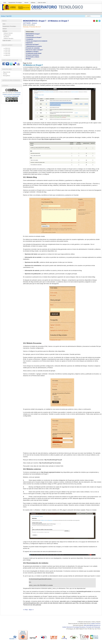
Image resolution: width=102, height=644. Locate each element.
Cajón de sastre (42, 2)
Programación (7, 35)
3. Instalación (29, 39)
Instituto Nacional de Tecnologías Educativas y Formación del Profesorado (81, 627)
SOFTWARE (27, 23)
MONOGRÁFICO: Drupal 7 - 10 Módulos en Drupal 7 (46, 21)
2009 (6, 55)
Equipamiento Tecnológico (15, 2)
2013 (6, 48)
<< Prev (25, 610)
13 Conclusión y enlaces (32, 57)
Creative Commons (95, 624)
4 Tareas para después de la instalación (37, 41)
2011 (6, 52)
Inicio (5, 2)
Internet (26, 2)
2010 (6, 54)
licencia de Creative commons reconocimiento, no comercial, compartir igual (12, 94)
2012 (6, 50)
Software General (8, 33)
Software (33, 2)
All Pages (28, 59)
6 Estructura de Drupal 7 (32, 44)
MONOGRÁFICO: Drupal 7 (33, 34)
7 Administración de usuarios (34, 46)
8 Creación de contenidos (33, 48)
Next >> (31, 610)
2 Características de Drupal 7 (34, 37)
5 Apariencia (29, 43)
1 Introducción (30, 36)
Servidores (6, 37)
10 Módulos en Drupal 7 (32, 52)
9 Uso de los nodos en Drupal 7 (34, 50)
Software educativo (9, 38)
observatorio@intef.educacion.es (92, 625)
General (34, 23)
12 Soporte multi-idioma (32, 55)
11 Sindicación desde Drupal (34, 53)
